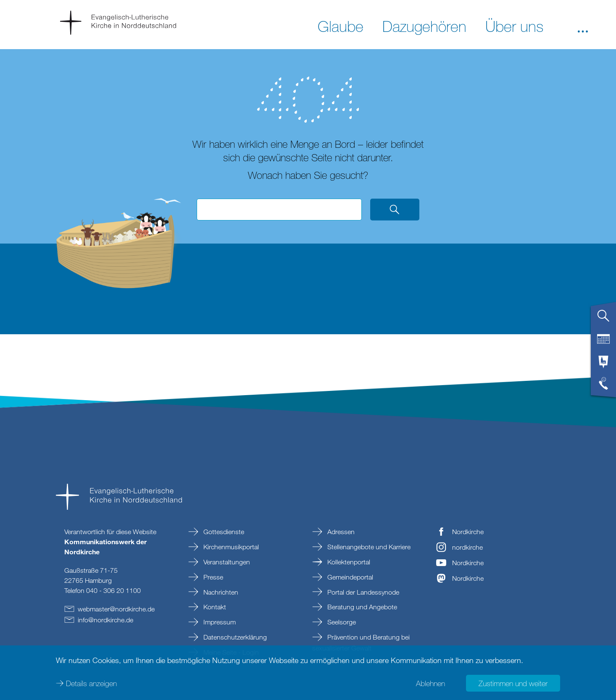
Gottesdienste (223, 532)
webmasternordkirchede (116, 609)
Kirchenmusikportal (230, 547)
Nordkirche (468, 532)
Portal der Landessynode (362, 592)
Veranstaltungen (226, 562)
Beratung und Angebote (361, 607)
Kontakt (214, 607)
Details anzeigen (91, 683)
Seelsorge (341, 622)
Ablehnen (430, 683)
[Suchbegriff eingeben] (279, 210)
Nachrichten (220, 592)
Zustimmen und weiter (513, 683)
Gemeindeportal (349, 577)
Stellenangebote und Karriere (368, 547)
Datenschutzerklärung (234, 637)
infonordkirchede (105, 620)
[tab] (603, 319)
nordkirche (467, 547)
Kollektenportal (348, 562)
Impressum (219, 622)
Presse (212, 577)
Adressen (340, 532)
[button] (583, 26)
